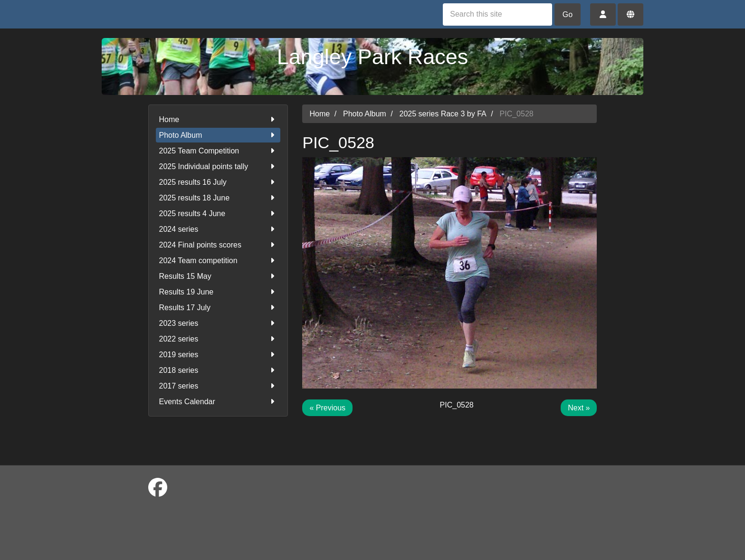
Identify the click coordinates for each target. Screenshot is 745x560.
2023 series (218, 323)
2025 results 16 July (218, 182)
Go (568, 14)
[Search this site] (497, 14)
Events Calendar (218, 402)
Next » (579, 408)
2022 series (218, 339)
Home (218, 119)
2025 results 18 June (218, 198)
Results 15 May (218, 276)
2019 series (218, 355)
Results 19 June (218, 292)
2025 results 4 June (218, 214)
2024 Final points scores (218, 245)
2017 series (218, 386)
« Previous (327, 408)
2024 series (218, 229)
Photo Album (218, 135)
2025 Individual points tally (218, 166)
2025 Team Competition (218, 151)
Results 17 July (218, 308)
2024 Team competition (218, 261)
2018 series (218, 370)
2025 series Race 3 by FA (443, 114)
